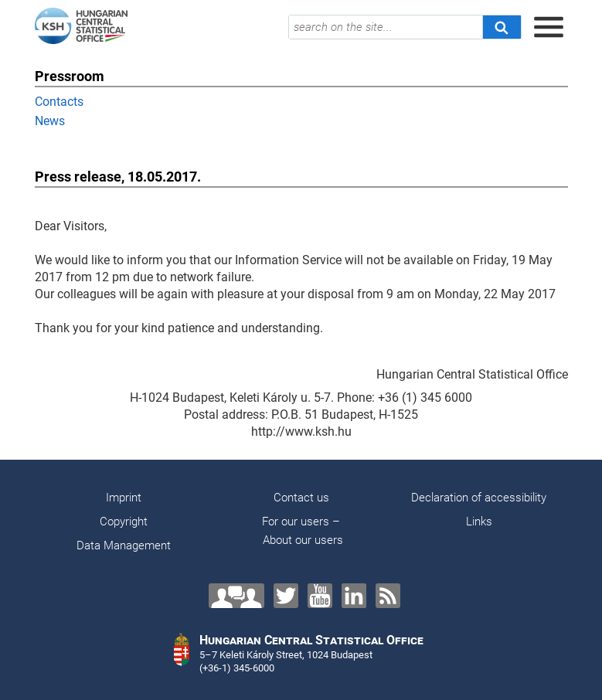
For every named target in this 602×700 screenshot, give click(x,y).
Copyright (124, 522)
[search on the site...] (386, 27)
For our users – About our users (301, 531)
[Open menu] (549, 27)
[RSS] (388, 596)
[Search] (502, 27)
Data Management (124, 545)
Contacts (59, 102)
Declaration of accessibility (479, 498)
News (50, 121)
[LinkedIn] (354, 596)
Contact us (301, 498)
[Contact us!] (236, 596)
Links (479, 522)
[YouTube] (320, 596)
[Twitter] (286, 596)
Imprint (124, 498)
